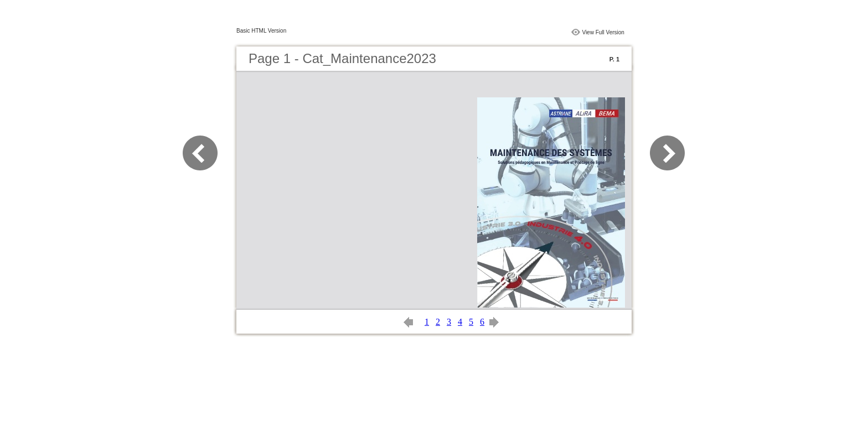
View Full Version (603, 32)
